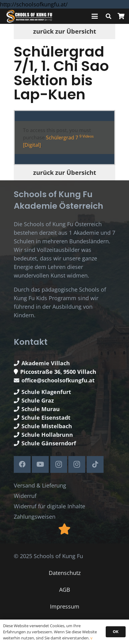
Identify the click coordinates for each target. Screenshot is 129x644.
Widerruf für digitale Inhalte (49, 506)
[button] (95, 16)
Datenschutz (65, 573)
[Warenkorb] (121, 16)
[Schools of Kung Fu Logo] (29, 16)
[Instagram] (59, 464)
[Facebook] (22, 464)
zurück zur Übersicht (65, 31)
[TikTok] (95, 464)
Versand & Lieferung (40, 485)
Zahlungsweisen (35, 517)
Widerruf (25, 496)
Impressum (65, 606)
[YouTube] (40, 464)
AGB (65, 590)
